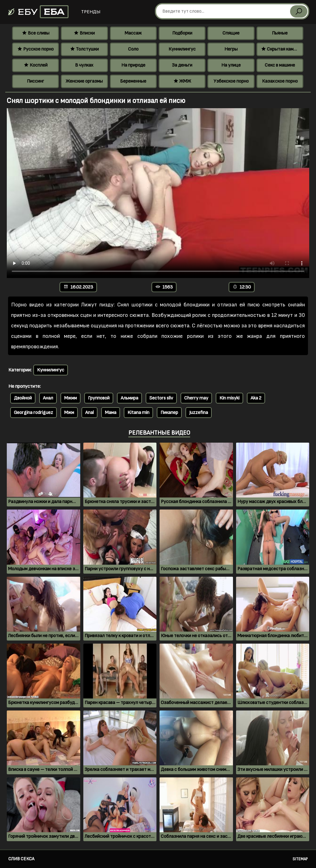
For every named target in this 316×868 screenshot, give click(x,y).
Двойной (23, 398)
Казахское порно (280, 81)
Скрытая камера (281, 49)
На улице (231, 65)
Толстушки (84, 49)
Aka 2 (256, 398)
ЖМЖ (182, 81)
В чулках (84, 65)
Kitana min (138, 413)
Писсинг (35, 81)
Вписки (84, 33)
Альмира (129, 398)
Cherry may (196, 398)
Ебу (38, 12)
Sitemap (300, 859)
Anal (89, 413)
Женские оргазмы (84, 81)
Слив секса (21, 859)
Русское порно (35, 49)
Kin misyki (229, 398)
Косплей (36, 65)
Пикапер (169, 413)
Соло (133, 49)
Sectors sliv (161, 398)
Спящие (231, 33)
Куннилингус (182, 49)
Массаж (133, 33)
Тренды (91, 12)
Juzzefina (199, 413)
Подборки (182, 33)
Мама (111, 413)
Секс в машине (280, 65)
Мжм (69, 413)
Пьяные (280, 33)
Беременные (133, 81)
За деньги (182, 65)
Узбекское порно (231, 81)
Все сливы (36, 33)
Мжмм (71, 398)
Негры (231, 49)
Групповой (99, 398)
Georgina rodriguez (33, 413)
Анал (48, 398)
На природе (133, 65)
